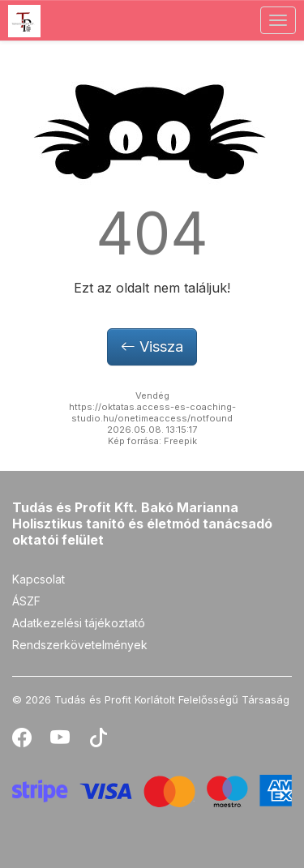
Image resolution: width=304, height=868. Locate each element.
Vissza (152, 346)
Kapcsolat (39, 579)
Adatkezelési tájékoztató (79, 623)
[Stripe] (152, 790)
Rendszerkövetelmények (80, 645)
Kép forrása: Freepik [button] (152, 441)
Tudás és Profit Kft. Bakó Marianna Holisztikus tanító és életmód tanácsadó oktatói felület (142, 524)
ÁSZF (26, 601)
